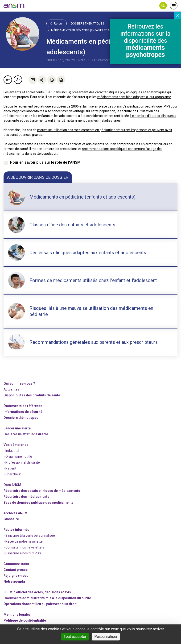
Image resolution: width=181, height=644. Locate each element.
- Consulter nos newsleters (24, 547)
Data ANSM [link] (12, 485)
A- (18, 80)
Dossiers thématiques (87, 24)
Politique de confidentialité (25, 620)
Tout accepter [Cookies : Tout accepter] (75, 637)
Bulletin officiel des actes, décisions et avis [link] (37, 592)
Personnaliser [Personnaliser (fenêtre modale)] (106, 637)
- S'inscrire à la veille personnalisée (29, 536)
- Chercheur (12, 474)
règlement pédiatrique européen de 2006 (48, 106)
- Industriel (11, 451)
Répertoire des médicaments (26, 497)
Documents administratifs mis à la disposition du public (47, 598)
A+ (8, 80)
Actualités (11, 389)
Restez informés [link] (16, 530)
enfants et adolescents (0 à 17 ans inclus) (40, 92)
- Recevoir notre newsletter (24, 541)
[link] (14, 6)
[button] (163, 6)
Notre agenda (14, 582)
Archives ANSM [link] (16, 513)
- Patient (10, 468)
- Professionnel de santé (22, 462)
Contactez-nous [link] (16, 564)
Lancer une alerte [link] (17, 428)
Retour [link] (57, 23)
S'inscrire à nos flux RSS (23, 553)
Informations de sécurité (23, 412)
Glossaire (11, 519)
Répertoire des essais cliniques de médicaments (42, 491)
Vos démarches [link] (16, 445)
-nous (16, 576)
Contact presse (16, 570)
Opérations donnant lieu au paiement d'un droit (40, 604)
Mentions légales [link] (17, 615)
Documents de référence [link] (23, 406)
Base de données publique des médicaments (39, 503)
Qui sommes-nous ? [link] (19, 383)
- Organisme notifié (18, 457)
